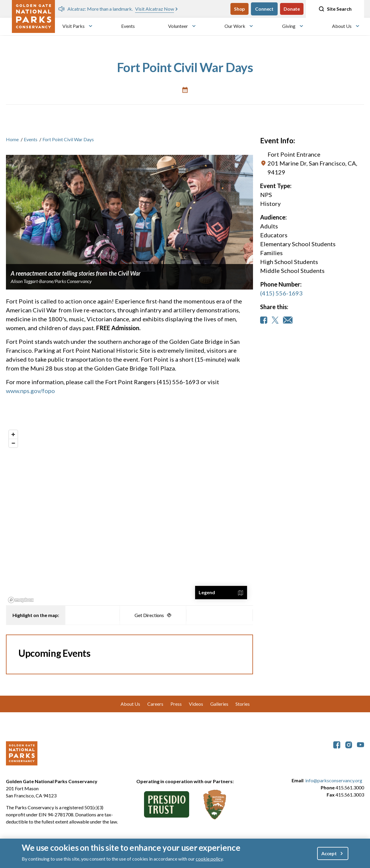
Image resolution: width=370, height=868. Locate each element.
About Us (342, 26)
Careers (155, 704)
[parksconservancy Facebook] (337, 744)
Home (12, 139)
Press (176, 704)
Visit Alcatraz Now (155, 9)
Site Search (335, 9)
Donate (292, 9)
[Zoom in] (13, 434)
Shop (239, 9)
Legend (207, 592)
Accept (329, 853)
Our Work (235, 26)
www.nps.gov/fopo (30, 391)
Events (128, 26)
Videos (196, 704)
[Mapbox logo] (21, 600)
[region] (129, 516)
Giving (289, 26)
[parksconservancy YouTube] (360, 744)
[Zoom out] (13, 443)
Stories (243, 704)
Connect (264, 9)
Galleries (219, 704)
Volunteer (178, 26)
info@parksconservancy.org (334, 780)
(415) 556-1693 (281, 293)
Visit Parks (73, 26)
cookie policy (209, 859)
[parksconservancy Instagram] (349, 744)
